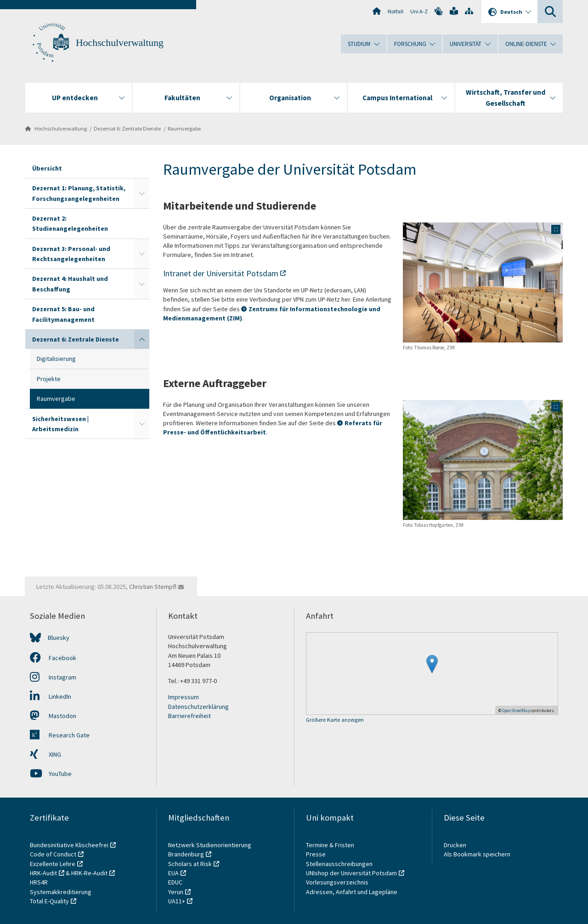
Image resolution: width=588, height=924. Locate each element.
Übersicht (47, 168)
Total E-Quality (49, 901)
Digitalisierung (56, 359)
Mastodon (53, 716)
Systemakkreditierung (61, 892)
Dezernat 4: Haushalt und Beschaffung (70, 284)
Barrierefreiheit (189, 716)
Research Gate (60, 735)
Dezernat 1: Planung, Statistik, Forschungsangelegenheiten (79, 193)
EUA (173, 873)
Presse (317, 854)
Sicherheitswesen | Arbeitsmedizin (60, 424)
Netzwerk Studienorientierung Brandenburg (210, 850)
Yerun (176, 892)
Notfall (396, 11)
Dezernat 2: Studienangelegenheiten (70, 223)
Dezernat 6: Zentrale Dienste (127, 128)
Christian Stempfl (153, 587)
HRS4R (39, 882)
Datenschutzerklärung (198, 707)
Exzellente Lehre (53, 864)
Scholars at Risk (190, 864)
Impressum (184, 697)
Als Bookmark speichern (477, 854)
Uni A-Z (419, 11)
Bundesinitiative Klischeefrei (69, 845)
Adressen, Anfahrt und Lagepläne (352, 892)
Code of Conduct (53, 854)
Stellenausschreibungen (339, 864)
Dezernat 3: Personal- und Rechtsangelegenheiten (71, 254)
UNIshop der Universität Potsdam (351, 873)
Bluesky (59, 638)
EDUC (175, 882)
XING (45, 754)
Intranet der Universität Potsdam (221, 273)
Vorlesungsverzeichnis (338, 882)
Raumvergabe (184, 128)
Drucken (455, 845)
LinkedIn (51, 696)
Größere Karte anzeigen (335, 720)
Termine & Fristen (331, 845)
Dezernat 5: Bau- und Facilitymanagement (63, 314)
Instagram (53, 677)
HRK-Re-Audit (89, 873)
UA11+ (177, 901)
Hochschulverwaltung (120, 43)
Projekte (49, 379)
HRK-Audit (43, 873)
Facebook (53, 658)
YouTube (51, 774)
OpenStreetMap (516, 710)
